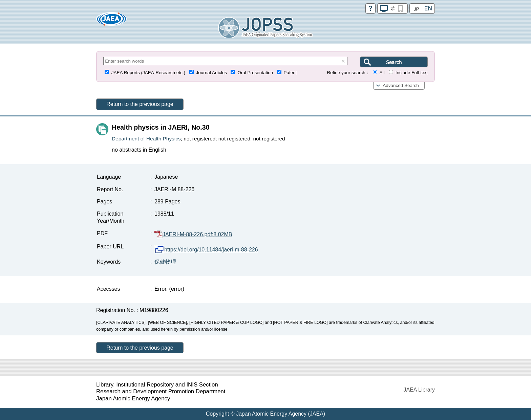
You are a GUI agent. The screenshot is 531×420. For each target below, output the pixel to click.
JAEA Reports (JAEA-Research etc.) (148, 73)
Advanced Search (401, 85)
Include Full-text (412, 73)
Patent (290, 73)
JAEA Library (419, 390)
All (382, 73)
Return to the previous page (140, 104)
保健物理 (165, 262)
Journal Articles (211, 73)
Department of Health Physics (146, 139)
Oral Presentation (255, 73)
